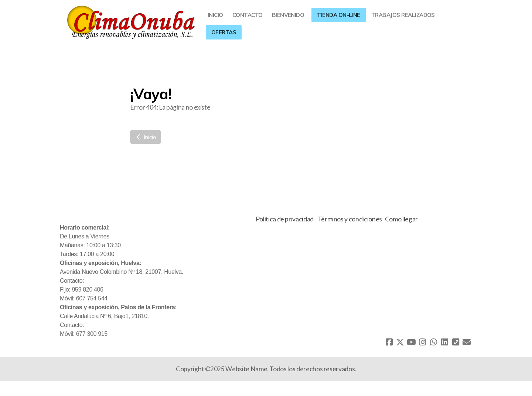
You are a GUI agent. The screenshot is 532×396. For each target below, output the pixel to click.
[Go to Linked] (444, 342)
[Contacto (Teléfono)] (456, 342)
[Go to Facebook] (389, 342)
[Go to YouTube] (411, 342)
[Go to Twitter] (400, 342)
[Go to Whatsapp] (433, 342)
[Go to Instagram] (422, 342)
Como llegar (401, 219)
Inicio (146, 137)
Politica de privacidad (285, 219)
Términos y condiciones (350, 219)
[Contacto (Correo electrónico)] (467, 342)
